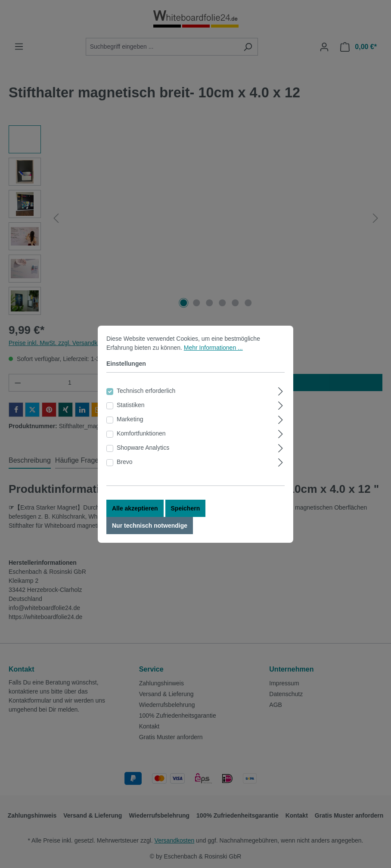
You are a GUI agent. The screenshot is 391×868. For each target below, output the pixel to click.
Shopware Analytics (143, 448)
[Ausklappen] (281, 390)
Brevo (125, 462)
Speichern (186, 508)
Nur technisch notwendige (150, 526)
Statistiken (131, 405)
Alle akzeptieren (135, 508)
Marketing (130, 419)
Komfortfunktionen (141, 433)
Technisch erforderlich (146, 391)
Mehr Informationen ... (213, 348)
